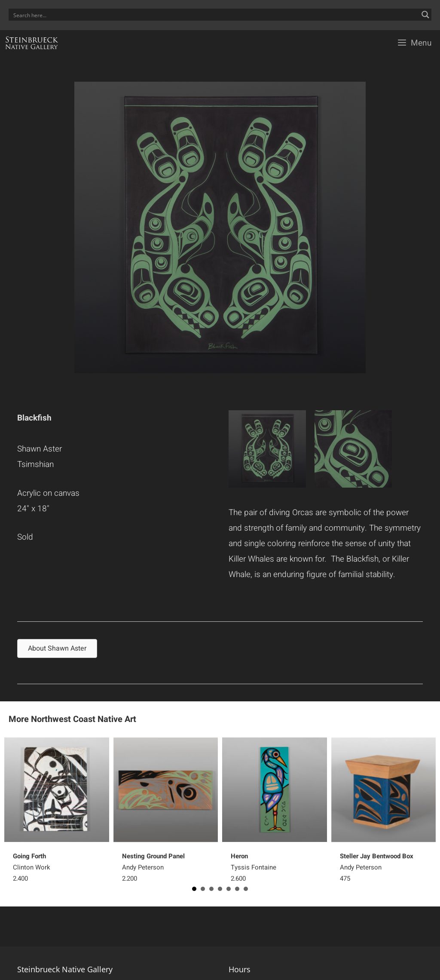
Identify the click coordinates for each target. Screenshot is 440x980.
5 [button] (229, 889)
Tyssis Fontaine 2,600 (254, 867)
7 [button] (246, 889)
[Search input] (214, 15)
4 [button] (220, 889)
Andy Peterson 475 (377, 867)
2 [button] (203, 889)
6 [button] (237, 889)
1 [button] (194, 889)
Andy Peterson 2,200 (153, 867)
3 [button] (211, 889)
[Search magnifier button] (425, 15)
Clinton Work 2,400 (32, 867)
